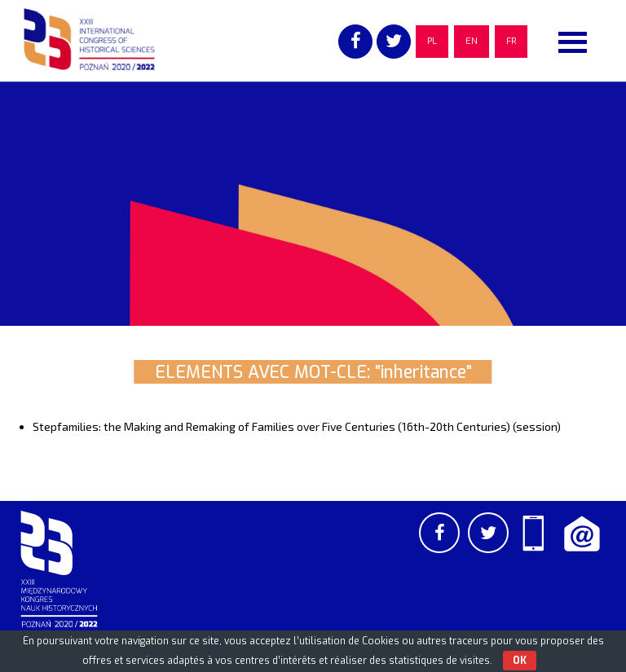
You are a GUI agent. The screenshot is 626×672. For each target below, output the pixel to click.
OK (520, 661)
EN (472, 41)
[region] (313, 204)
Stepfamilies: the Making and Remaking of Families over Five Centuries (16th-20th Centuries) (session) (297, 426)
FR (511, 41)
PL (432, 41)
